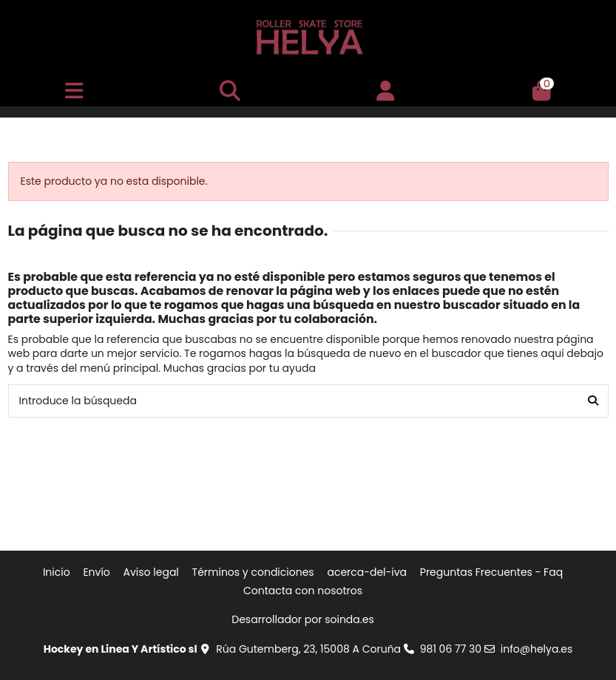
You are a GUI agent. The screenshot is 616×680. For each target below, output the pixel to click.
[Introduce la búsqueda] (593, 401)
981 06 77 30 (451, 649)
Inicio (57, 572)
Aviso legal (151, 572)
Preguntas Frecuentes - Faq (491, 572)
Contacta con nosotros (303, 591)
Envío (96, 572)
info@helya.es (537, 649)
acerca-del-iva (367, 572)
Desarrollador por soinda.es (302, 620)
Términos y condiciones (253, 572)
